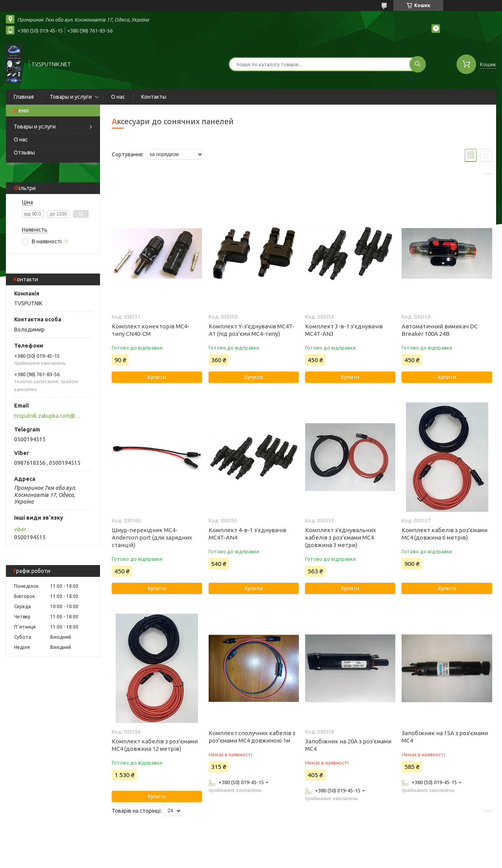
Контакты (154, 97)
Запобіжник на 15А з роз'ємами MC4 (445, 737)
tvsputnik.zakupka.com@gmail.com (48, 416)
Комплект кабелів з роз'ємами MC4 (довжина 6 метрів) (445, 534)
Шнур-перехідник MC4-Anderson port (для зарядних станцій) (152, 537)
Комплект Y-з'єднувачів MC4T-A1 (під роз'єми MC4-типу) (252, 330)
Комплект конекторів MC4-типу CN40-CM (151, 330)
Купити (157, 377)
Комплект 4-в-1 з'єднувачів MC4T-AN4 (247, 534)
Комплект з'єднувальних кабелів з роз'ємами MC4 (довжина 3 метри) (341, 537)
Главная (24, 97)
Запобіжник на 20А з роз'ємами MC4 (348, 745)
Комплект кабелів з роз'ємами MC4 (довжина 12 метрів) (155, 745)
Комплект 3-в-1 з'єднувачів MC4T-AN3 (344, 330)
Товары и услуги (71, 97)
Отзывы (24, 152)
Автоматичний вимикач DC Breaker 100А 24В (440, 330)
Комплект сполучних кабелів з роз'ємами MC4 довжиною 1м (252, 737)
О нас (118, 97)
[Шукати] (418, 64)
